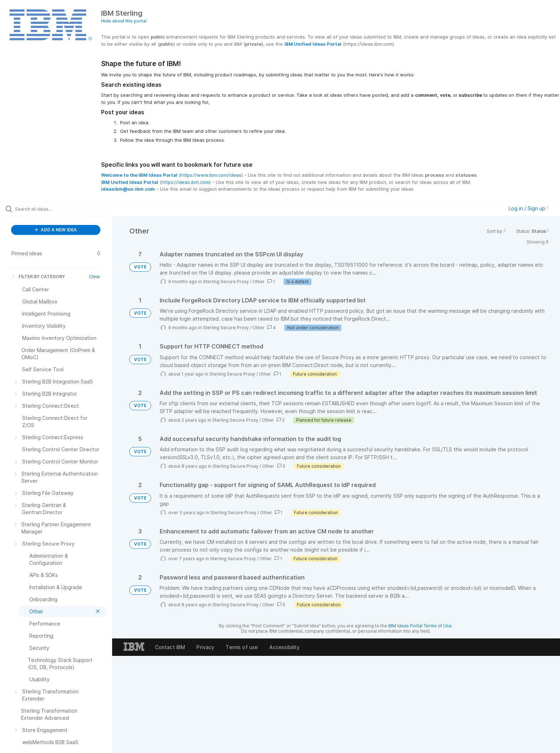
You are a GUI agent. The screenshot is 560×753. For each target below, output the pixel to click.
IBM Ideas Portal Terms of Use (420, 626)
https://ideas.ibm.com (185, 182)
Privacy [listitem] (205, 647)
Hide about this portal (124, 21)
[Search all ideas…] (65, 209)
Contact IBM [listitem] (170, 647)
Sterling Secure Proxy (226, 282)
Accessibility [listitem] (284, 647)
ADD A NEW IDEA (56, 230)
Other (259, 282)
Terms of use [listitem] (242, 647)
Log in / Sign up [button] (529, 208)
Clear (95, 277)
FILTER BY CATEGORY (38, 277)
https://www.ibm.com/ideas (211, 175)
